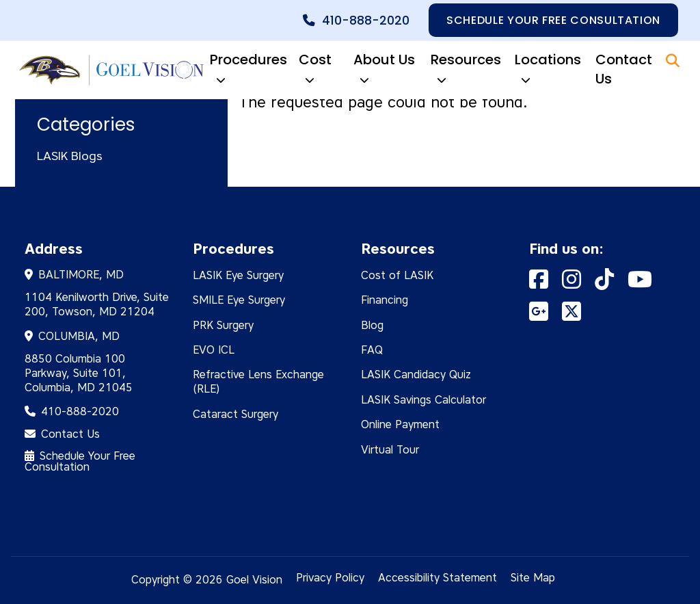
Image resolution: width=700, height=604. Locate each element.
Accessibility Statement (437, 578)
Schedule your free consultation (553, 20)
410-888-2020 (366, 21)
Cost (315, 70)
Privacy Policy (330, 578)
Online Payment (400, 424)
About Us (384, 70)
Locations (548, 70)
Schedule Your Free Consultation (80, 461)
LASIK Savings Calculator (423, 400)
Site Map (533, 578)
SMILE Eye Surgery (239, 300)
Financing (385, 300)
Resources (466, 70)
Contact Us (624, 69)
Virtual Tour (390, 450)
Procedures (248, 70)
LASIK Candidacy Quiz (416, 375)
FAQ (372, 350)
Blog (372, 325)
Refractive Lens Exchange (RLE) (258, 382)
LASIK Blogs (70, 156)
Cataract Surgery (235, 414)
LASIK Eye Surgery (238, 275)
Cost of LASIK (397, 275)
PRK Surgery (223, 325)
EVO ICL (214, 350)
